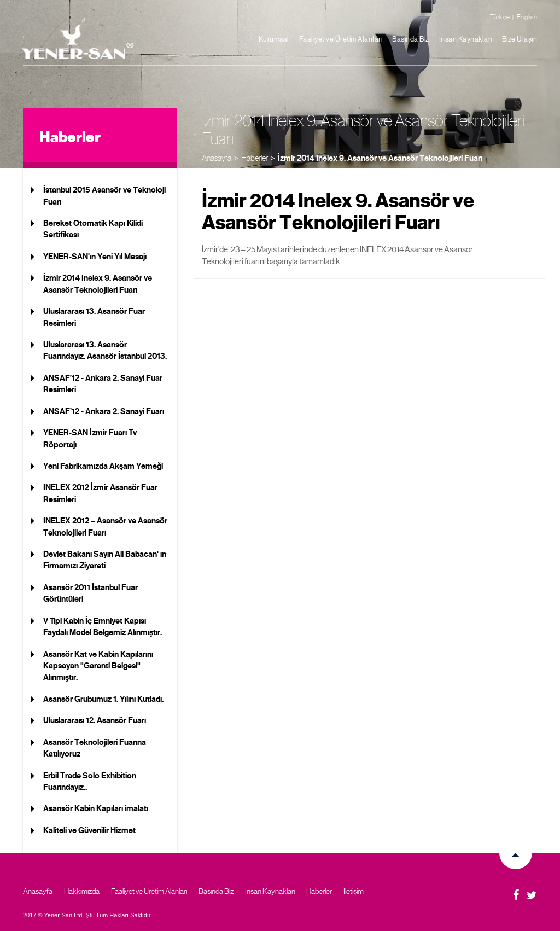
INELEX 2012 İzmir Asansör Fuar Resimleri (100, 493)
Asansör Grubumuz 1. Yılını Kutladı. (103, 699)
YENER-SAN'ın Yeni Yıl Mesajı (95, 257)
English (527, 17)
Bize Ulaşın (520, 39)
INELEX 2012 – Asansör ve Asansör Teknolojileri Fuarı (105, 526)
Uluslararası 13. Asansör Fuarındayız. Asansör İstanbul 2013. (105, 350)
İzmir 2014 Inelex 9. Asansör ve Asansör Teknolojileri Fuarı (380, 158)
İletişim (354, 891)
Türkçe (500, 17)
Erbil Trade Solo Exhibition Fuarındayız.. (90, 781)
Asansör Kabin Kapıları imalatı (96, 808)
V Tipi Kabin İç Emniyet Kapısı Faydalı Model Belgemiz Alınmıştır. (103, 627)
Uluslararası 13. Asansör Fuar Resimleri (94, 317)
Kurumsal (274, 39)
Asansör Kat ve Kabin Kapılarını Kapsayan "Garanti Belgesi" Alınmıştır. (98, 666)
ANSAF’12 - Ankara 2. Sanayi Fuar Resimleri (103, 384)
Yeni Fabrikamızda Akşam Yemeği (103, 466)
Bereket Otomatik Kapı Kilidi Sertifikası (93, 229)
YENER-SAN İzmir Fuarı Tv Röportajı (90, 438)
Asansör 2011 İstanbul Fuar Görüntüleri (91, 593)
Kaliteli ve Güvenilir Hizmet (89, 830)
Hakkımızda (82, 891)
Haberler (255, 158)
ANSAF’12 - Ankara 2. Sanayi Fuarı (104, 411)
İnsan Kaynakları (466, 39)
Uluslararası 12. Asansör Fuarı (95, 720)
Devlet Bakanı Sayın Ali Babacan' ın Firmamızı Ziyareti (105, 560)
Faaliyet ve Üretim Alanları (341, 39)
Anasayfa (217, 158)
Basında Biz (411, 39)
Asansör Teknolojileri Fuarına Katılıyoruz (95, 748)
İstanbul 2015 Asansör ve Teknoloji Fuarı (104, 196)
